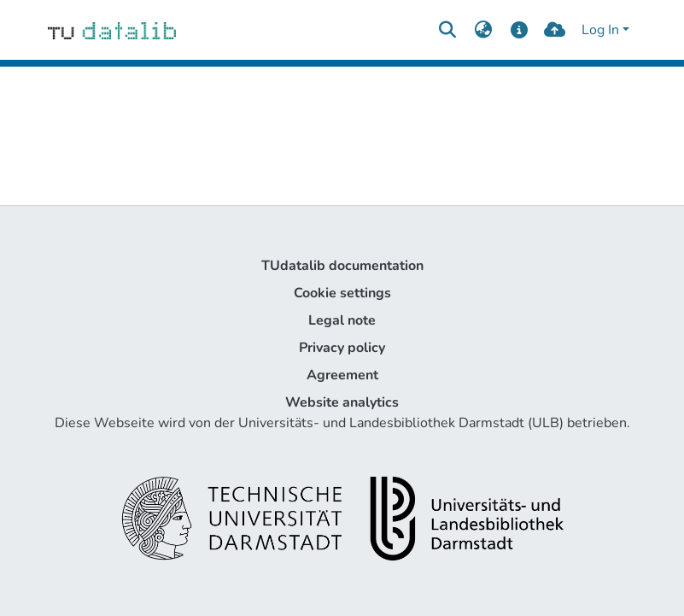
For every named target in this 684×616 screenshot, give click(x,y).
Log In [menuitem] (600, 30)
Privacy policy (342, 348)
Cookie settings (342, 293)
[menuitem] (484, 30)
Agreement (342, 375)
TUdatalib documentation (342, 266)
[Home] (112, 30)
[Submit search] (448, 30)
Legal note (342, 320)
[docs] (519, 30)
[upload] (555, 30)
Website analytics (342, 402)
